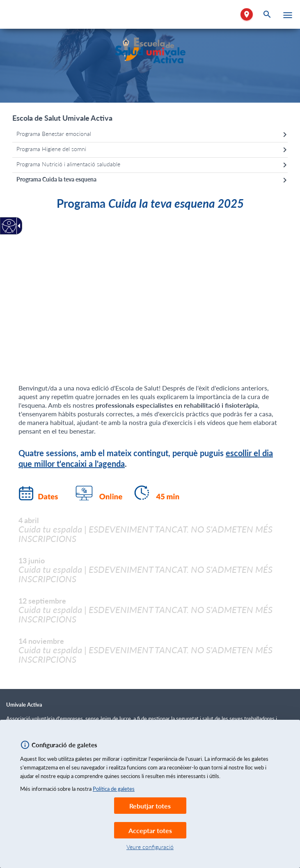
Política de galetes (114, 789)
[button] (288, 15)
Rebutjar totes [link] (150, 806)
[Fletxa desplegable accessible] (18, 226)
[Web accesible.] (9, 226)
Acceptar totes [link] (150, 830)
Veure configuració (150, 847)
